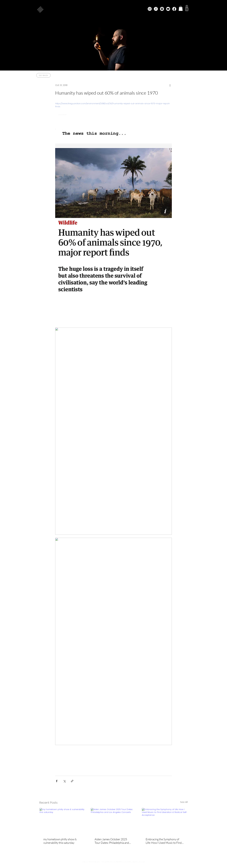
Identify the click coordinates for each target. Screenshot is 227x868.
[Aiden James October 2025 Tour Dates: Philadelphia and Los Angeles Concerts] (114, 821)
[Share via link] (72, 781)
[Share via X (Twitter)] (64, 781)
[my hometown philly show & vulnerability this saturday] (62, 821)
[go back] (43, 75)
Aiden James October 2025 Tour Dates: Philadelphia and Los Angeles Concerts (112, 841)
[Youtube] (168, 9)
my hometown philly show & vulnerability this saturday (60, 841)
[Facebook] (174, 9)
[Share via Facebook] (57, 781)
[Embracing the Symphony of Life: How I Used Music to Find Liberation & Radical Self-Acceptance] (165, 821)
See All (184, 802)
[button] (40, 10)
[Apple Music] (156, 9)
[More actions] (170, 85)
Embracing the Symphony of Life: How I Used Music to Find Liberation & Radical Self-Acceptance (164, 841)
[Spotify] (162, 9)
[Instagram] (150, 9)
